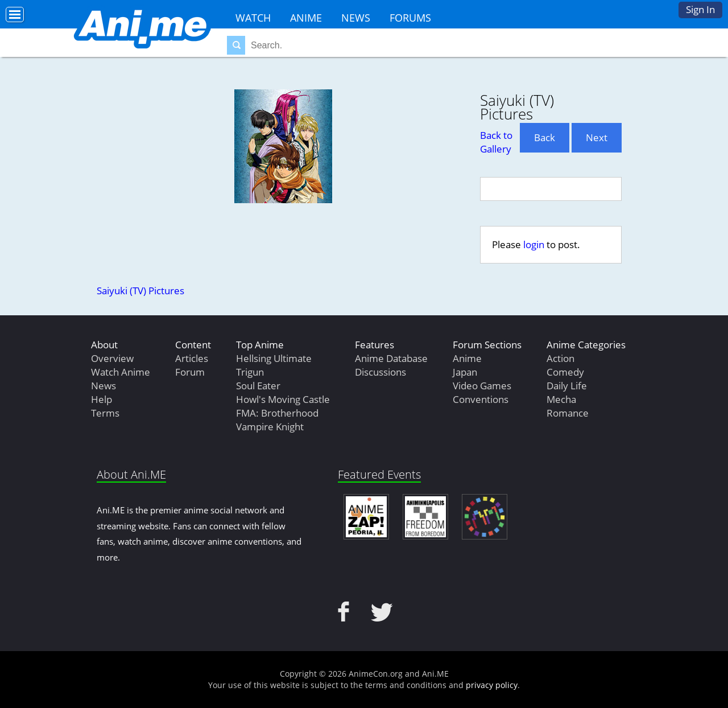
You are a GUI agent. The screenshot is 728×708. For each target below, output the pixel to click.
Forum (190, 372)
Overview (112, 358)
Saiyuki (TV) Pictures (140, 291)
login (534, 244)
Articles (192, 358)
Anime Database (391, 358)
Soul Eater (258, 386)
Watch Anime (121, 372)
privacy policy (492, 685)
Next (597, 137)
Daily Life (567, 386)
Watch (253, 18)
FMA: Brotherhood (277, 413)
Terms (105, 413)
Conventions (481, 399)
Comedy (565, 372)
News (356, 18)
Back (545, 137)
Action (561, 358)
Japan (465, 372)
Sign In (700, 9)
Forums (410, 18)
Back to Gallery (496, 142)
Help (102, 399)
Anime (306, 18)
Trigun (250, 372)
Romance (568, 413)
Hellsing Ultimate (274, 358)
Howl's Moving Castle (283, 399)
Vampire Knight (270, 427)
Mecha (561, 399)
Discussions (380, 372)
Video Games (482, 386)
